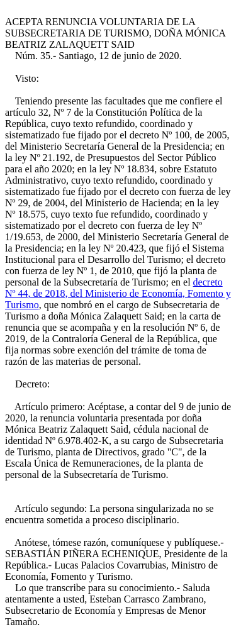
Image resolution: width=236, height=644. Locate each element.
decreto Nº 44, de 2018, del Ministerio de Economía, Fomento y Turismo (118, 293)
